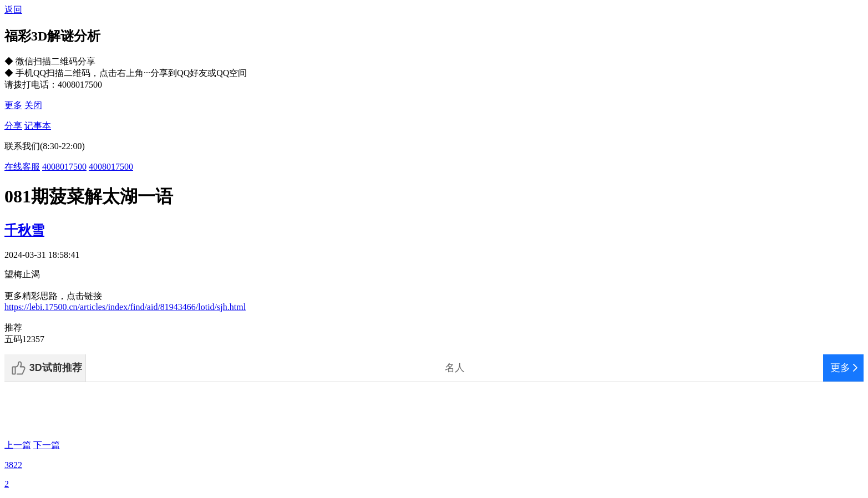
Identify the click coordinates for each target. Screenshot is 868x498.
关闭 (33, 105)
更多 (13, 105)
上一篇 (18, 445)
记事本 (38, 126)
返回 (13, 10)
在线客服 (22, 167)
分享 (13, 126)
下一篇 (47, 445)
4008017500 (64, 167)
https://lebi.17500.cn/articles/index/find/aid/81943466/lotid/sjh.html (125, 307)
